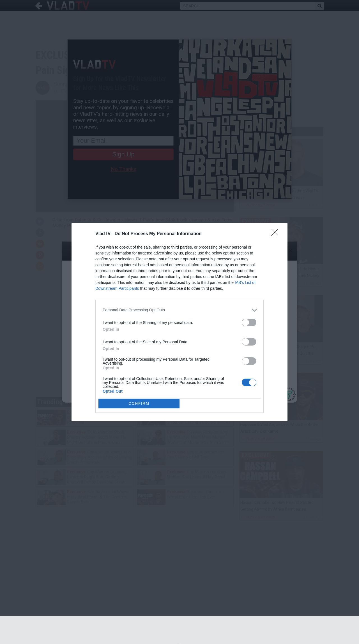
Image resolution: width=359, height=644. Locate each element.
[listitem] (179, 310)
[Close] (277, 234)
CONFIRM (139, 403)
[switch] (249, 322)
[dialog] (179, 322)
